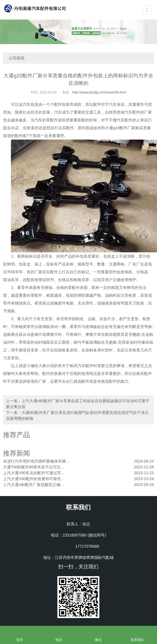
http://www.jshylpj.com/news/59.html (99, 92)
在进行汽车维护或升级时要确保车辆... (36, 461)
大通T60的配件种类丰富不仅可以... (34, 467)
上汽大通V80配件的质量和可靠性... (34, 479)
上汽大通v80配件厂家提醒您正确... (33, 485)
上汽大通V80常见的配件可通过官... (34, 473)
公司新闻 (17, 58)
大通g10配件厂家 (120, 128)
